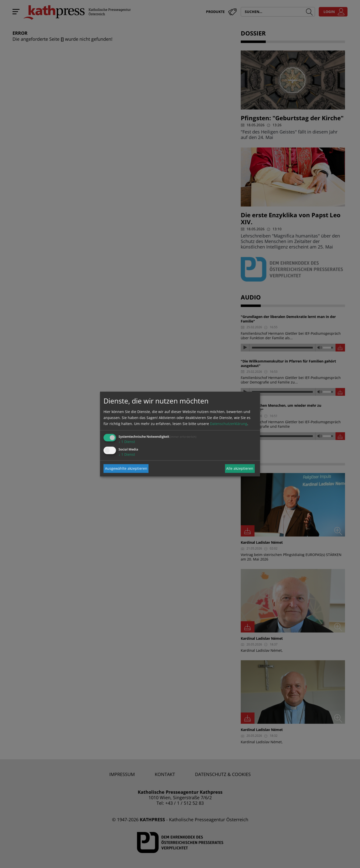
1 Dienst (127, 441)
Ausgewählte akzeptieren (126, 468)
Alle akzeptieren (240, 468)
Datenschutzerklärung (229, 423)
